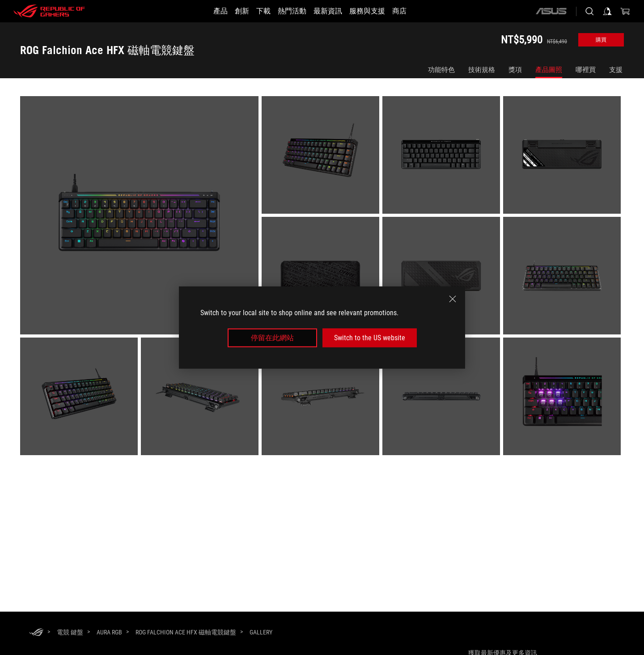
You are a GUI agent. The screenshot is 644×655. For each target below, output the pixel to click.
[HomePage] (36, 633)
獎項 (515, 70)
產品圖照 (549, 70)
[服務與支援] (378, 11)
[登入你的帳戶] (607, 11)
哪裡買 (586, 70)
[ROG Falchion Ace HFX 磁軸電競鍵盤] (186, 632)
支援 (616, 70)
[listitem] (141, 217)
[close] (453, 299)
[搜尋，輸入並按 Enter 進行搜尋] (589, 11)
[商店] (415, 11)
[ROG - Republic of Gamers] (49, 11)
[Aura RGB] (109, 632)
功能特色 (441, 70)
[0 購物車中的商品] (625, 11)
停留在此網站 (272, 338)
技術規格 (482, 70)
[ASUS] (551, 11)
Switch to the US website (370, 338)
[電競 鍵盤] (70, 632)
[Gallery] (261, 633)
